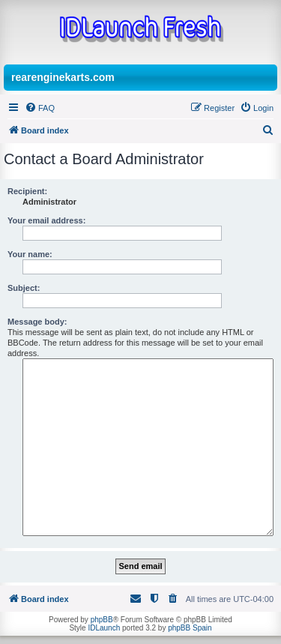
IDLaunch (104, 628)
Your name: (30, 254)
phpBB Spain (190, 628)
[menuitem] (40, 108)
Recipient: (27, 191)
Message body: (37, 322)
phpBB (102, 620)
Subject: (24, 288)
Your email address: (46, 220)
